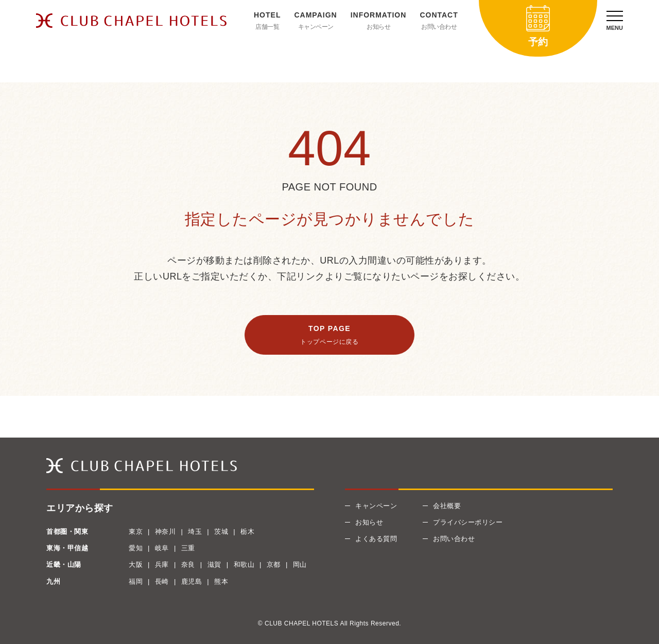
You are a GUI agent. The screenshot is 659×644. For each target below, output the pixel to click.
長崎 (162, 581)
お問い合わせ (439, 27)
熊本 (221, 581)
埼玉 (195, 532)
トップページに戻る (329, 342)
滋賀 (214, 564)
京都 (274, 564)
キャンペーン (316, 27)
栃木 (247, 532)
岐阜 (162, 548)
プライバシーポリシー (468, 522)
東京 (136, 532)
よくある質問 (376, 539)
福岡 (136, 581)
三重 (188, 548)
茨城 (221, 532)
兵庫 (162, 564)
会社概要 (447, 506)
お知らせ (378, 27)
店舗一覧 (267, 27)
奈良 (188, 564)
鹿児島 (192, 581)
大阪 (136, 564)
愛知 (136, 548)
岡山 (300, 564)
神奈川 (166, 532)
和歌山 (244, 564)
